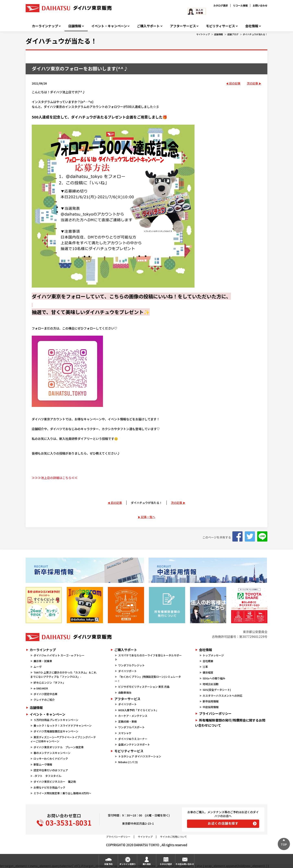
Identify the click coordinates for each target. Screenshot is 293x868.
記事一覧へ (148, 517)
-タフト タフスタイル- (48, 776)
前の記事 (235, 83)
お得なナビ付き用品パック (51, 787)
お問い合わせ (260, 5)
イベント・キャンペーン (109, 26)
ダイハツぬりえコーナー (133, 739)
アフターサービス (183, 26)
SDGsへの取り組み (214, 678)
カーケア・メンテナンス (133, 716)
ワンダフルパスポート (131, 727)
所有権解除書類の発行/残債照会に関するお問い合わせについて (230, 723)
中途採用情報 (211, 707)
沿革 (205, 667)
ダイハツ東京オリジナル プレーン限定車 (59, 747)
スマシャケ (125, 733)
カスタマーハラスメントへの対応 (222, 696)
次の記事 (253, 83)
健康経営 (208, 672)
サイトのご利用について (174, 837)
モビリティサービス (220, 26)
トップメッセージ (213, 655)
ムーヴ (38, 667)
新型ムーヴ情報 (43, 764)
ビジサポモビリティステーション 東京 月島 (144, 687)
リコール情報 (240, 5)
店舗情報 (75, 26)
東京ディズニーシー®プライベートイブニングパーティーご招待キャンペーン (63, 739)
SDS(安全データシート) (217, 690)
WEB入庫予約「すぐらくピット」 (138, 710)
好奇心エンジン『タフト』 (49, 683)
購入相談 (147, 864)
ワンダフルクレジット (131, 665)
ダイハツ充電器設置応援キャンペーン (56, 731)
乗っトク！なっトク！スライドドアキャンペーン (63, 726)
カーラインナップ (45, 26)
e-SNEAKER (41, 688)
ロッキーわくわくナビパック (51, 759)
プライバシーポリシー (215, 713)
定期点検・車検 (127, 721)
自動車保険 (125, 693)
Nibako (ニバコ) (128, 762)
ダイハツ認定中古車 (45, 694)
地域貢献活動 (211, 684)
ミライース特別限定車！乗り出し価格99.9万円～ (62, 793)
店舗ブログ (233, 34)
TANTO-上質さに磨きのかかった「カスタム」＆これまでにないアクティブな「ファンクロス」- (63, 675)
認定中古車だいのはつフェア (51, 770)
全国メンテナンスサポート (134, 744)
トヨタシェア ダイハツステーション (140, 756)
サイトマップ (145, 837)
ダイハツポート (127, 671)
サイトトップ (203, 34)
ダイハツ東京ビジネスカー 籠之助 (55, 782)
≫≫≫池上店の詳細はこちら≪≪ (55, 478)
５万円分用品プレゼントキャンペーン (56, 720)
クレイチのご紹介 (44, 700)
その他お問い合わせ (185, 864)
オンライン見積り (128, 864)
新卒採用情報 (211, 701)
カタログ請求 (221, 5)
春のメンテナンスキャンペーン (52, 753)
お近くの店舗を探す (223, 823)
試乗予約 (108, 864)
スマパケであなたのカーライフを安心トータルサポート (148, 657)
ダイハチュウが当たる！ (255, 34)
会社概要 (208, 661)
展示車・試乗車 (43, 661)
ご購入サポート (148, 26)
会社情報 (252, 26)
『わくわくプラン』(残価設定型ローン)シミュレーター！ (148, 679)
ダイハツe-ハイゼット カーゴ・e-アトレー (59, 655)
